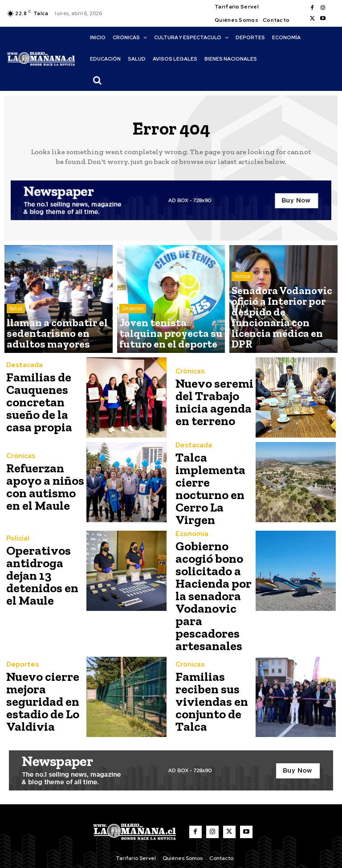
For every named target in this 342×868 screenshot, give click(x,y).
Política (242, 313)
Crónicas (188, 376)
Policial (16, 540)
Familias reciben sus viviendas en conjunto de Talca (207, 670)
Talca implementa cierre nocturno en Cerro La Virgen (214, 487)
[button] (97, 80)
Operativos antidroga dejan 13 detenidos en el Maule (44, 572)
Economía (190, 531)
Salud (16, 320)
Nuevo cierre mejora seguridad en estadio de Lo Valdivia (39, 670)
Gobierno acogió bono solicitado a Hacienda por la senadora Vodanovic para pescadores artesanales (214, 579)
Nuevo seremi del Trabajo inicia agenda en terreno (210, 403)
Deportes (133, 320)
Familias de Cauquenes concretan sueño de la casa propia (35, 403)
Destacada (22, 371)
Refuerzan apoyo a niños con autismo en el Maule (44, 487)
